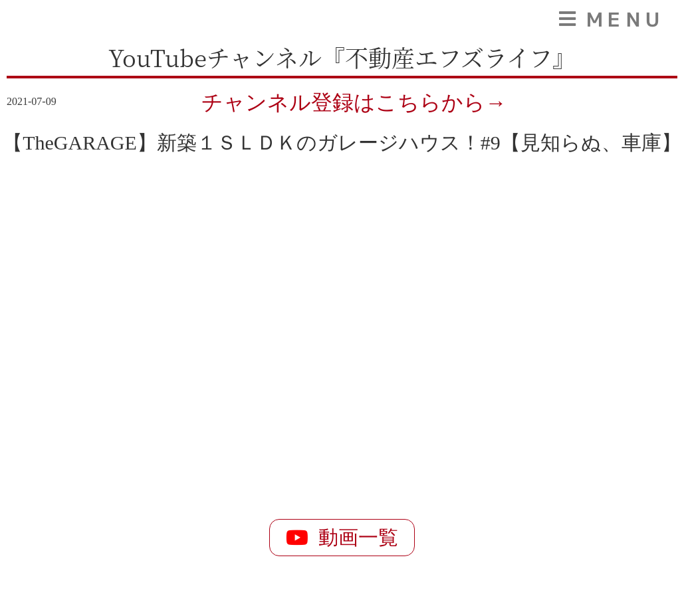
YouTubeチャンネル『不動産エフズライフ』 (342, 57)
